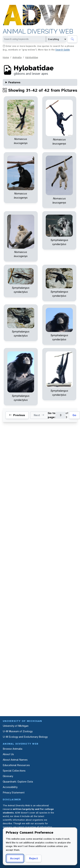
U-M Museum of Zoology (18, 731)
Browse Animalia (13, 749)
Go (74, 415)
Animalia (17, 57)
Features (14, 82)
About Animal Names (15, 760)
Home (6, 57)
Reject (32, 858)
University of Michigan (16, 726)
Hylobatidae (32, 57)
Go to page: (52, 415)
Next (39, 415)
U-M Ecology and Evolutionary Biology (25, 737)
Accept (14, 858)
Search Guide (63, 50)
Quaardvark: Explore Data (18, 782)
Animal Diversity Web (38, 31)
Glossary (8, 776)
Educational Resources (16, 765)
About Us (8, 754)
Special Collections (14, 771)
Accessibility (10, 787)
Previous (17, 415)
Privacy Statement (14, 793)
